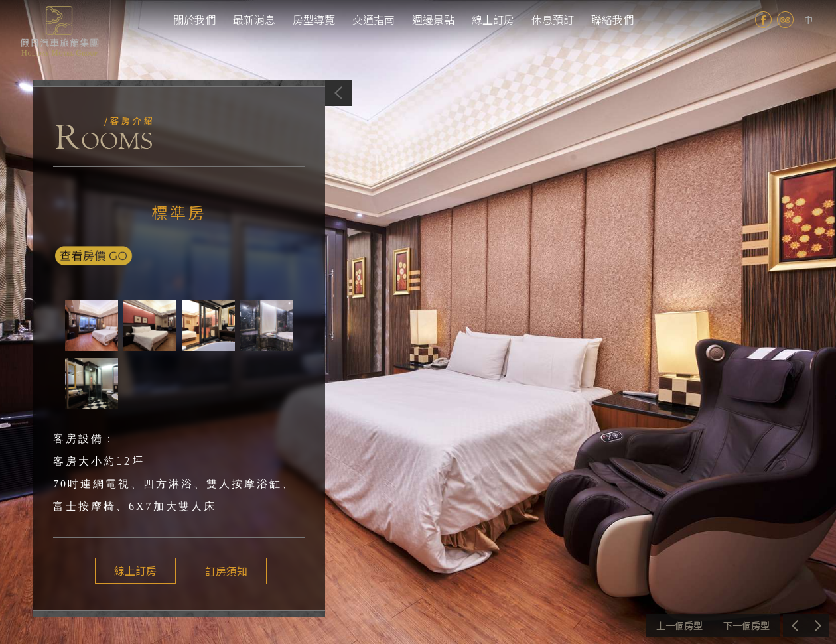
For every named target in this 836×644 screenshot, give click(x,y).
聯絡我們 (612, 19)
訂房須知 (223, 571)
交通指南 (374, 19)
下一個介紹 (746, 626)
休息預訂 (553, 19)
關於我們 (194, 19)
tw (808, 20)
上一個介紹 (679, 626)
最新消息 (254, 19)
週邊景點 (433, 19)
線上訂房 (493, 19)
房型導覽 (314, 19)
